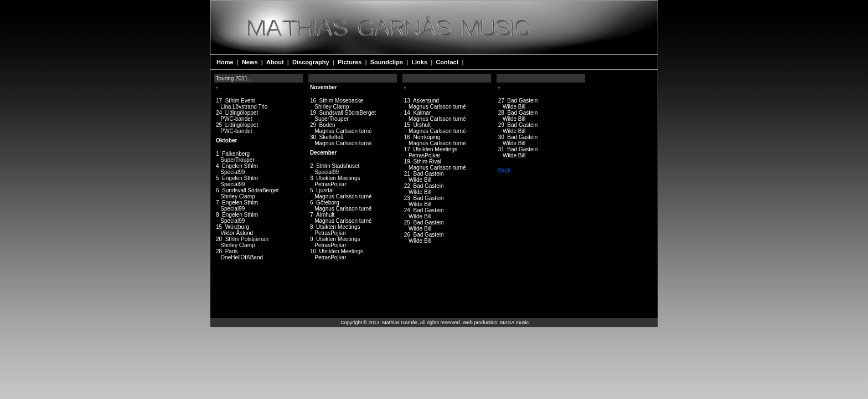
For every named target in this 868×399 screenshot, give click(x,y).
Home (226, 62)
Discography (312, 62)
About (276, 62)
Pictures (350, 62)
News (251, 62)
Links (420, 62)
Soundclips (387, 62)
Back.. (506, 170)
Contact (448, 62)
